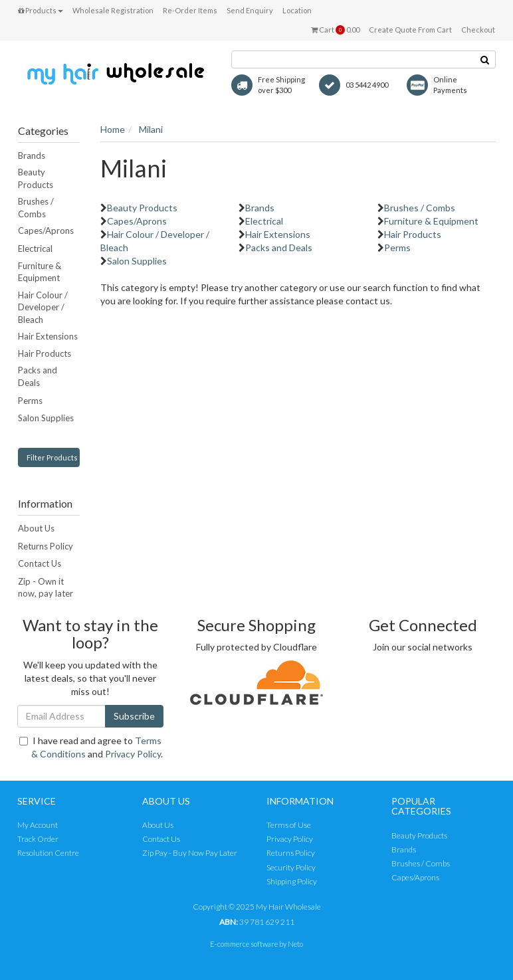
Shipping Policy (292, 881)
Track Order (38, 839)
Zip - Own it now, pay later (46, 588)
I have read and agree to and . (91, 747)
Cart (335, 30)
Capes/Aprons (46, 231)
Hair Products (45, 353)
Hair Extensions (48, 336)
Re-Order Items (190, 10)
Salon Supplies (46, 418)
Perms (30, 401)
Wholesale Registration (113, 10)
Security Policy (291, 867)
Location (297, 10)
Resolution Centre (48, 853)
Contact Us (40, 563)
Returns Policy (46, 546)
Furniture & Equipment (40, 272)
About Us (36, 528)
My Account (38, 825)
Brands (32, 155)
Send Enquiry (250, 10)
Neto (295, 944)
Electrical (35, 248)
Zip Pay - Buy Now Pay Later (190, 853)
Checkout (478, 30)
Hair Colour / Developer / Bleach (43, 307)
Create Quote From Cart (410, 30)
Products (41, 10)
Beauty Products (36, 178)
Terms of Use (289, 825)
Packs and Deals (38, 376)
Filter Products (52, 457)
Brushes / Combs (36, 208)
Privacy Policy (133, 754)
